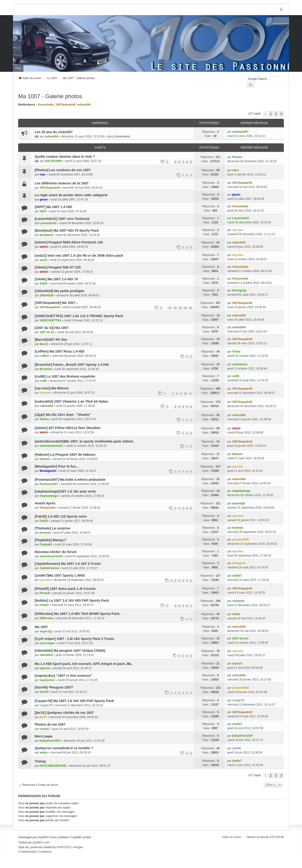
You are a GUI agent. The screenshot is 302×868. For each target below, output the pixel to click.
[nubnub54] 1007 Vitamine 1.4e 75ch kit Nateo (71, 401)
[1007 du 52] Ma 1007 (52, 328)
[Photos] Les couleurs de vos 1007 (63, 170)
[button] (281, 114)
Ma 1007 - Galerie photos (50, 96)
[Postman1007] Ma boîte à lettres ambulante (70, 480)
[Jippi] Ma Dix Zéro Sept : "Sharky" (63, 415)
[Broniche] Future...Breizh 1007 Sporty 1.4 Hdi (72, 365)
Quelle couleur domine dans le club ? (65, 157)
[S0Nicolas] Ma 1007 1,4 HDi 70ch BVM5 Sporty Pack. (78, 614)
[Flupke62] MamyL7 (50, 540)
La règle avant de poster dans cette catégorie (71, 195)
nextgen (78, 847)
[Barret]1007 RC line (51, 340)
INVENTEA (64, 847)
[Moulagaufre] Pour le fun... (57, 466)
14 (185, 308)
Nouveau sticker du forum (56, 552)
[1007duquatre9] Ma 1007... (56, 303)
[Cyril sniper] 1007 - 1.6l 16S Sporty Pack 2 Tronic (75, 639)
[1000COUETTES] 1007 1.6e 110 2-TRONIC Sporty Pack (79, 316)
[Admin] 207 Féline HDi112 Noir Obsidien (68, 428)
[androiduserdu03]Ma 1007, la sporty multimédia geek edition (84, 441)
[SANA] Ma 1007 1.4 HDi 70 (56, 279)
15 (190, 308)
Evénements (122, 136)
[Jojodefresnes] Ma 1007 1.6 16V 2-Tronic (68, 564)
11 (170, 308)
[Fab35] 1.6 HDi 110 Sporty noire (61, 516)
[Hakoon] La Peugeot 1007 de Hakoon (65, 455)
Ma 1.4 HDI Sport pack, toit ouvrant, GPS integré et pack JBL (83, 664)
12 (175, 308)
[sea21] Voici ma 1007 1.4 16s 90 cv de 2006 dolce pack (79, 255)
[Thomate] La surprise (52, 528)
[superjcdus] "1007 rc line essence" (63, 676)
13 (180, 308)
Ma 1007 (41, 627)
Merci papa (44, 736)
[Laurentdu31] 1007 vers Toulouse (62, 219)
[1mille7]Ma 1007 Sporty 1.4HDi (60, 575)
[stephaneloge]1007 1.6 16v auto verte (65, 491)
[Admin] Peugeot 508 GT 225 (58, 267)
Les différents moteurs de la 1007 (62, 183)
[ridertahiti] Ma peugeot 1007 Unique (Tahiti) (70, 651)
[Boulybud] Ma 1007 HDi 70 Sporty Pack (67, 230)
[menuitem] (27, 852)
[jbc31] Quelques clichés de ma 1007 (64, 713)
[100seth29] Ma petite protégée (59, 291)
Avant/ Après (45, 503)
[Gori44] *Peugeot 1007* (54, 687)
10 (185, 394)
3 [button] (276, 114)
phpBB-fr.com (41, 842)
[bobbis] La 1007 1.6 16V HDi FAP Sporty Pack (72, 600)
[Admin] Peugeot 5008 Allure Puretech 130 (69, 242)
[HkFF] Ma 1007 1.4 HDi (53, 207)
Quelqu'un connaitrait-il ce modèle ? (64, 748)
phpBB (42, 837)
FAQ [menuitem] (18, 68)
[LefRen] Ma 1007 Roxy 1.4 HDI (59, 351)
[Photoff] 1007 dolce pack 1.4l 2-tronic (65, 589)
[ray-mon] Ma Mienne (52, 388)
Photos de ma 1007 (50, 724)
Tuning (40, 761)
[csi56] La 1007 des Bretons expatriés (65, 376)
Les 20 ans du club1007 (54, 132)
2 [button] (271, 114)
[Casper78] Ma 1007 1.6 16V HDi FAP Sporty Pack (74, 701)
